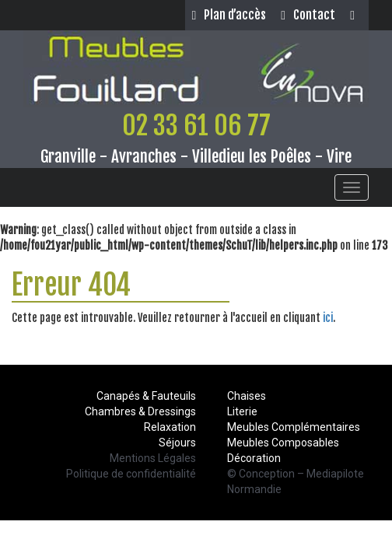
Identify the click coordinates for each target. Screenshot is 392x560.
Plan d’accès (229, 15)
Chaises (247, 396)
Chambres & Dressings (140, 411)
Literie (242, 411)
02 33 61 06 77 (196, 125)
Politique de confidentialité (131, 474)
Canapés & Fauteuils (146, 396)
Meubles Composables (283, 443)
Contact (308, 15)
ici (328, 318)
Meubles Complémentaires (294, 427)
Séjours (177, 443)
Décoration (254, 458)
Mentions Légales (153, 458)
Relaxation (170, 427)
